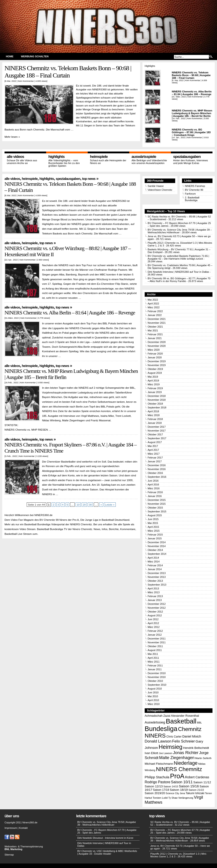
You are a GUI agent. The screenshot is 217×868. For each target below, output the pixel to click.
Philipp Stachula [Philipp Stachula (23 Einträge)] (157, 777)
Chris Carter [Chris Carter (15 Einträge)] (174, 737)
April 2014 (153, 558)
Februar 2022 (155, 311)
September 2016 (157, 477)
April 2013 (153, 588)
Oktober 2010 (155, 681)
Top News (89, 179)
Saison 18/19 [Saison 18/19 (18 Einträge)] (179, 790)
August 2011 (155, 650)
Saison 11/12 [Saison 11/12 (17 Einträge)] (202, 782)
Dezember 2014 (157, 542)
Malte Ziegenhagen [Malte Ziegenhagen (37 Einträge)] (177, 758)
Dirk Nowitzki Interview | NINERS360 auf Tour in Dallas (178, 272)
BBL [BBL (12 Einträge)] (199, 723)
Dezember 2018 (157, 396)
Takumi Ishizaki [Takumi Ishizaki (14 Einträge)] (195, 793)
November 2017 (157, 431)
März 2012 (154, 627)
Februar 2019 (155, 388)
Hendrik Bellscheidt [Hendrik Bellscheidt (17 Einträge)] (196, 748)
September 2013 (157, 585)
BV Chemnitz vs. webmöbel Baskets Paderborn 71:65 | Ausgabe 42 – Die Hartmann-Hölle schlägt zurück (178, 257)
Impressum (11, 828)
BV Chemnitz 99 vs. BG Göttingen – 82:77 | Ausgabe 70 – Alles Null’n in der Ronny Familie (179, 280)
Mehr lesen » (12, 137)
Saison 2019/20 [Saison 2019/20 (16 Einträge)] (155, 793)
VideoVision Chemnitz (160, 190)
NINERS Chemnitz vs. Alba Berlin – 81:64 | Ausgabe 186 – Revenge (192, 93)
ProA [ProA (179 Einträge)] (177, 776)
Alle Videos (15, 157)
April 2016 (153, 485)
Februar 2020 (155, 354)
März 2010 (154, 704)
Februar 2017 (155, 458)
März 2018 (154, 415)
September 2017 (157, 438)
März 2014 (154, 562)
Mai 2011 (153, 654)
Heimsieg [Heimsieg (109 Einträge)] (171, 747)
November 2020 (157, 346)
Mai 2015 (153, 523)
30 (90, 505)
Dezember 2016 (157, 465)
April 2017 (153, 450)
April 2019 (153, 381)
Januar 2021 (155, 338)
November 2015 (157, 504)
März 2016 (154, 488)
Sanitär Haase (156, 186)
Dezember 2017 (157, 427)
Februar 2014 (155, 565)
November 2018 (157, 400)
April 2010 (153, 700)
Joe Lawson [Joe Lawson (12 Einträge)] (166, 753)
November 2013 (157, 577)
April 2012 (153, 623)
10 (78, 505)
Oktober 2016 (155, 473)
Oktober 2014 (155, 550)
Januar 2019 (155, 392)
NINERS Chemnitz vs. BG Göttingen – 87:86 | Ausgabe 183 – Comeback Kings (191, 132)
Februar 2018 (155, 419)
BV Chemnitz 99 (194, 190)
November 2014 (157, 546)
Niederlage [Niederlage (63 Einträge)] (186, 763)
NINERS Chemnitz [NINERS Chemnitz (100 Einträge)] (179, 769)
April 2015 (153, 527)
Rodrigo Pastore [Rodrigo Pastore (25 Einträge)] (157, 782)
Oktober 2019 (155, 369)
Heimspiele (99, 157)
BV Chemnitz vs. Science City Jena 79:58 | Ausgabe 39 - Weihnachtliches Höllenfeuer (107, 823)
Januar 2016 (155, 496)
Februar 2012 (155, 631)
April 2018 (153, 411)
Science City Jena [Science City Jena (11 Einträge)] (175, 793)
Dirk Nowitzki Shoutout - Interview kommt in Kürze (105, 838)
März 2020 (154, 350)
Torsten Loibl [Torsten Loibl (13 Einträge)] (160, 798)
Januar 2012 (155, 635)
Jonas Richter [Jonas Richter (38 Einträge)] (186, 753)
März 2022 (154, 307)
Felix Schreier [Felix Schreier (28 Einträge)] (184, 741)
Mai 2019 (153, 377)
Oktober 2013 (155, 581)
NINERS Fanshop (195, 186)
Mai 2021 (153, 330)
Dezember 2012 (157, 604)
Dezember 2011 (157, 639)
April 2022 (153, 304)
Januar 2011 (155, 669)
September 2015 (157, 511)
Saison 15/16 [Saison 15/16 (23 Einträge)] (189, 786)
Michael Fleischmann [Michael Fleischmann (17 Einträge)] (159, 764)
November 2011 (157, 642)
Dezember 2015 (157, 500)
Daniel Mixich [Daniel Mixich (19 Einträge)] (192, 736)
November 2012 (157, 608)
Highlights (57, 157)
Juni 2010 (153, 692)
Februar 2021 (155, 334)
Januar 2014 (155, 569)
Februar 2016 (155, 492)
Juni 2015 (153, 519)
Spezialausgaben (187, 157)
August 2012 (155, 615)
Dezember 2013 (157, 573)
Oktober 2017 (155, 434)
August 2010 (155, 689)
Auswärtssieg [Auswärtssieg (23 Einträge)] (155, 722)
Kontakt (23, 828)
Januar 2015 (155, 538)
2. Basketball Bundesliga (192, 199)
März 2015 (154, 531)
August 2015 (155, 515)
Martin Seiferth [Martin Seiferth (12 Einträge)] (203, 758)
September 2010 (157, 685)
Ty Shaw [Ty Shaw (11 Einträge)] (173, 798)
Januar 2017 (155, 461)
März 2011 (154, 662)
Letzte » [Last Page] (110, 505)
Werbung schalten (35, 56)
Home (10, 56)
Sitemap (9, 855)
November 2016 (157, 469)
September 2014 (157, 554)
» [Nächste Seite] (101, 505)
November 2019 (157, 365)
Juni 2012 (153, 619)
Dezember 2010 (157, 673)
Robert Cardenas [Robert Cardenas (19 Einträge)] (197, 777)
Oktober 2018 (155, 404)
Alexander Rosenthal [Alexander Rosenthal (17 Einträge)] (185, 716)
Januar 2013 (155, 600)
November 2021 (157, 323)
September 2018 (157, 407)
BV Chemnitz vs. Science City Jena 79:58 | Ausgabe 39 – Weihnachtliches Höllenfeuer (180, 839)
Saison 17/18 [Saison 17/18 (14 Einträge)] (161, 790)
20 (84, 505)
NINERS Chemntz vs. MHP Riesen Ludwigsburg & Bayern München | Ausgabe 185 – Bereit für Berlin (192, 113)
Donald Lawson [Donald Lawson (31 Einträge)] (158, 741)
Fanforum (190, 194)
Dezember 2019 (157, 361)
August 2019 (155, 373)
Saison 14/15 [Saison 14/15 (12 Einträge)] (171, 786)
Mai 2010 (153, 696)
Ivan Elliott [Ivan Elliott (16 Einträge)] (151, 753)
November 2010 (157, 677)
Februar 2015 (155, 535)
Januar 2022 (155, 315)
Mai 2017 (153, 446)
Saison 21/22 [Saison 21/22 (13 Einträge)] (196, 790)
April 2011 (153, 658)
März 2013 (154, 592)
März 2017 (154, 454)
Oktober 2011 (155, 646)
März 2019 (154, 384)
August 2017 (155, 442)
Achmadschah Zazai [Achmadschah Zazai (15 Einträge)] (157, 716)
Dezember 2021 (157, 319)
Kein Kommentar (26, 81)
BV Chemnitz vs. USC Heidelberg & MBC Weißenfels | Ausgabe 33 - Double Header (107, 852)
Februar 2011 (155, 665)
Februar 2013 (155, 596)
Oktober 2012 (155, 612)
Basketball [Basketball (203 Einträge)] (181, 721)
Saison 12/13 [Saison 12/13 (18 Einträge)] (154, 786)
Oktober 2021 (155, 327)
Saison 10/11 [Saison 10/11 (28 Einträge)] (182, 782)
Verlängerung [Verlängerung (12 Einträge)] (186, 798)
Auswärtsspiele (144, 157)
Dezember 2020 (157, 342)
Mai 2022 (153, 300)
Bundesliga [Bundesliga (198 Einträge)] (161, 729)
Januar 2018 (155, 423)
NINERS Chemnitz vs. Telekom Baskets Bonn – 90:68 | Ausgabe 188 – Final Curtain (68, 72)
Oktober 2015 (155, 508)
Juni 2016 (153, 481)
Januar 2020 (155, 357)
